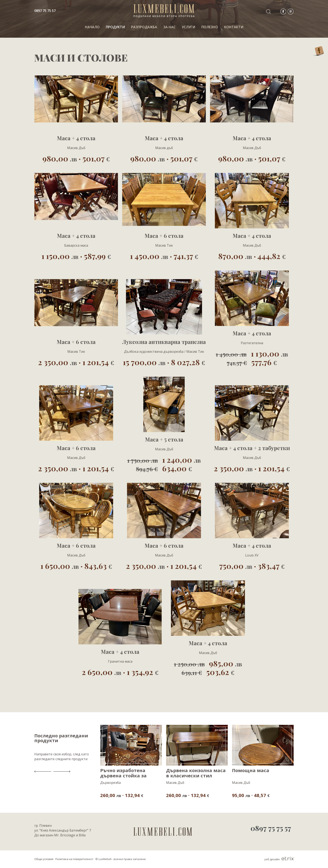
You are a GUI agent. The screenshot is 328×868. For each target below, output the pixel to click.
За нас (169, 27)
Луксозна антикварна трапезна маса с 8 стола (164, 342)
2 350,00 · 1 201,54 (76, 362)
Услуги (188, 27)
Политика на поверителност (74, 859)
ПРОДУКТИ (115, 27)
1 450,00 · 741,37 (164, 256)
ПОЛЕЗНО (210, 27)
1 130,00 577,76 (252, 358)
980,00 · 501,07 (76, 158)
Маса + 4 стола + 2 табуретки (252, 448)
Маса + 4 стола (76, 138)
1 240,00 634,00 (164, 464)
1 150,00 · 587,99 (76, 256)
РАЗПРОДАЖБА (144, 27)
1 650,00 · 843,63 (76, 566)
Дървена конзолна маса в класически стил (196, 773)
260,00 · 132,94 (122, 795)
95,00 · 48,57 (251, 795)
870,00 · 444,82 (252, 256)
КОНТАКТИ (234, 27)
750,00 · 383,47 (252, 566)
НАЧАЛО (92, 27)
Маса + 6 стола (164, 236)
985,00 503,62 (208, 667)
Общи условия (44, 859)
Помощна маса (251, 771)
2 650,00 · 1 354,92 (120, 672)
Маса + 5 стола (164, 439)
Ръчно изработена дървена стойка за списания (123, 773)
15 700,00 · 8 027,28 (164, 362)
